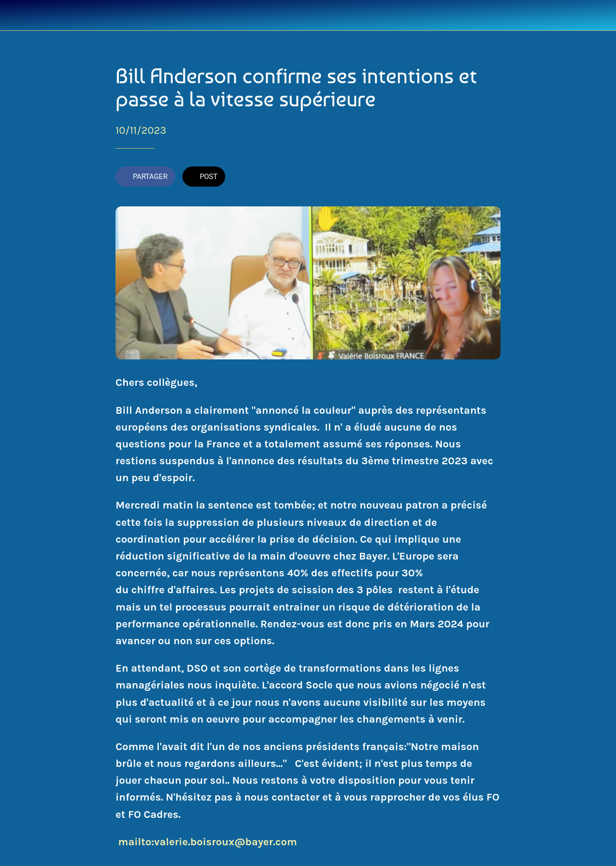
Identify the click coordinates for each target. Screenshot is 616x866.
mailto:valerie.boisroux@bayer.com (208, 842)
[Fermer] (15, 15)
